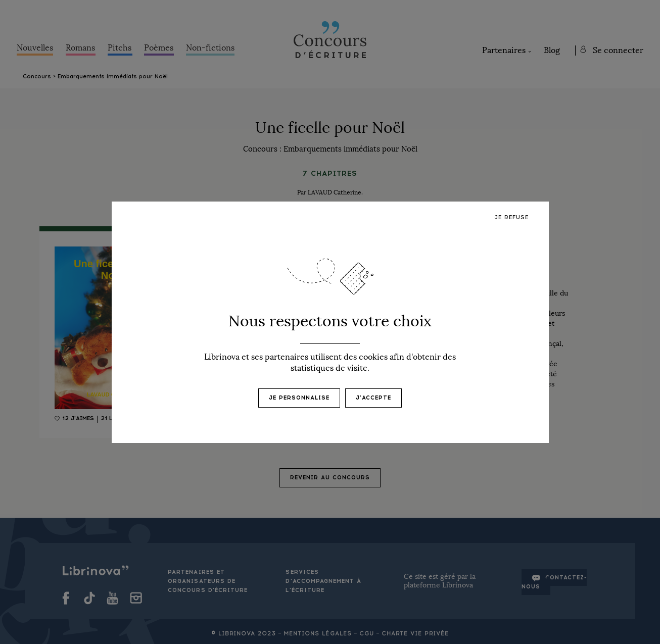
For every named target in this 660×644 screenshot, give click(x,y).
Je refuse (511, 217)
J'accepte (373, 398)
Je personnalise (299, 398)
